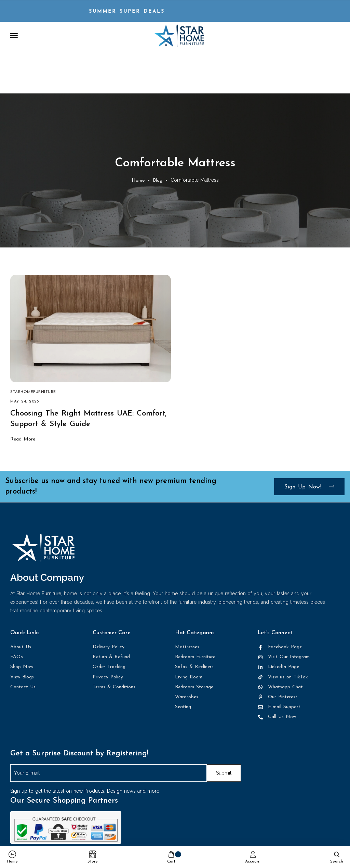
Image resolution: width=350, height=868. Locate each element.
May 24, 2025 (25, 402)
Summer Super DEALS (136, 11)
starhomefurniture (33, 393)
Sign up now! (309, 488)
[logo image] (179, 35)
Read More (23, 440)
